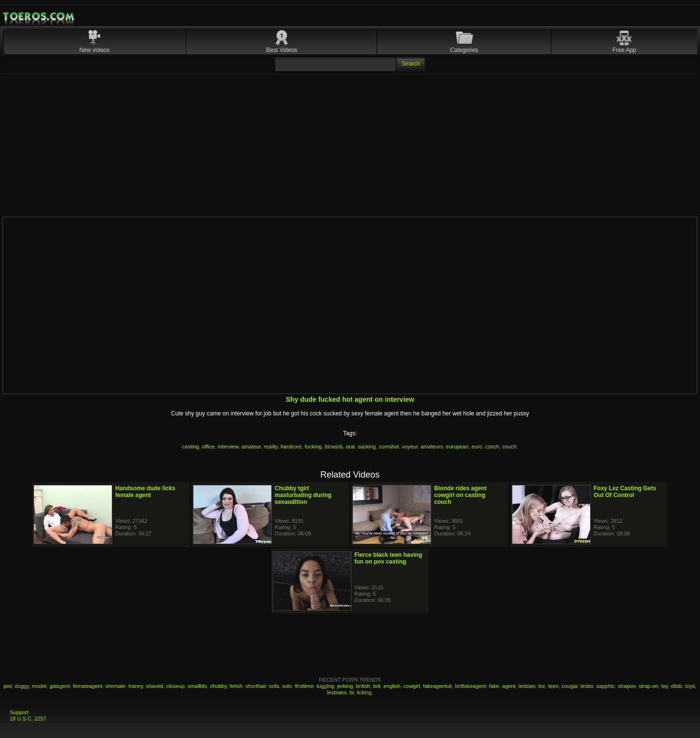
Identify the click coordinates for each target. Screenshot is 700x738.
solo (287, 686)
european (457, 446)
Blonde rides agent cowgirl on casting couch (460, 495)
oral (350, 446)
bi (352, 692)
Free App (624, 50)
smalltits (197, 686)
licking (364, 692)
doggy (22, 686)
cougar (569, 686)
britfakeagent (471, 686)
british (363, 686)
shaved (154, 686)
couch (509, 446)
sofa (274, 686)
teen (553, 686)
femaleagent (88, 686)
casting (191, 446)
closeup (175, 686)
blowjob (334, 446)
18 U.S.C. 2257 (28, 719)
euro (477, 446)
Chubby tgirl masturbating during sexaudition (303, 495)
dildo (676, 686)
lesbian (527, 686)
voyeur (410, 446)
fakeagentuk (437, 686)
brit (376, 686)
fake (494, 686)
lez (542, 686)
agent (509, 686)
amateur (251, 446)
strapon (627, 686)
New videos (94, 50)
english (392, 686)
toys (690, 686)
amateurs (432, 446)
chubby (219, 686)
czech (492, 446)
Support (19, 712)
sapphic (606, 686)
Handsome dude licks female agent (145, 492)
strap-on (648, 686)
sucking (367, 446)
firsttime (305, 686)
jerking (345, 686)
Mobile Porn (39, 17)
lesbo (587, 686)
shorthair (256, 686)
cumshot (389, 446)
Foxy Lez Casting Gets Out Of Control (625, 492)
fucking (313, 446)
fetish (236, 686)
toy (665, 686)
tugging (325, 686)
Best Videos (282, 50)
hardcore (291, 446)
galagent (60, 686)
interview (228, 446)
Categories (464, 50)
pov (8, 686)
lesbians (337, 692)
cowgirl (412, 686)
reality (271, 446)
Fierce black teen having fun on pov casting (388, 558)
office (209, 446)
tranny (136, 686)
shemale (116, 686)
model (39, 686)
